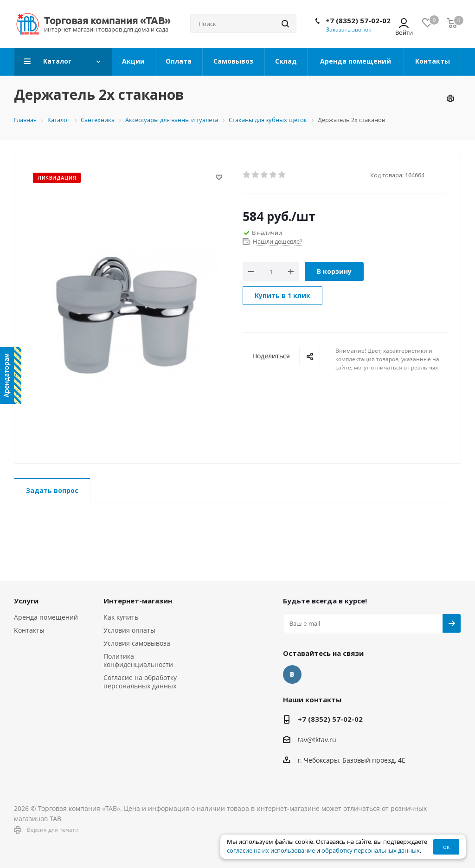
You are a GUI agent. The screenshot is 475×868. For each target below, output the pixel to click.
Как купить (121, 617)
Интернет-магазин (138, 601)
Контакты (29, 630)
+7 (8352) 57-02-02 (358, 20)
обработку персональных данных (371, 851)
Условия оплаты (129, 630)
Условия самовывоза (137, 643)
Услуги (26, 601)
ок (446, 847)
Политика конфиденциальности (138, 660)
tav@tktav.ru (317, 740)
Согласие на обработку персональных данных (140, 682)
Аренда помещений (46, 617)
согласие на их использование (271, 851)
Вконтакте (292, 674)
